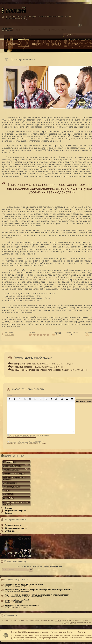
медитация (67, 620)
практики (84, 620)
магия (58, 620)
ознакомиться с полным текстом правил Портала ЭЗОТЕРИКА (26, 444)
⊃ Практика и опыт (11, 470)
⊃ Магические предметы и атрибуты (14, 478)
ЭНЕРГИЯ (58, 44)
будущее (6, 620)
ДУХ (77, 44)
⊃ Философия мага (11, 487)
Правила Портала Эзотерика (46, 639)
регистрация (7, 30)
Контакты (82, 632)
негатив (76, 620)
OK (31, 570)
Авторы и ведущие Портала (62, 632)
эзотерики (81, 622)
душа (37, 620)
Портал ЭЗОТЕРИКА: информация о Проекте (30, 632)
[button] (10, 399)
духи (32, 620)
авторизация (8, 28)
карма (51, 620)
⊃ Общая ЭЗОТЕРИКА (12, 466)
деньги (22, 620)
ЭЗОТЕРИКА (14, 44)
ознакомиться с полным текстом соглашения (21, 437)
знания (44, 620)
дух (27, 620)
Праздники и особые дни (14, 474)
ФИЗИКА (36, 44)
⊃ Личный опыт (10, 483)
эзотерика (69, 623)
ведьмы (14, 620)
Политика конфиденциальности (22, 639)
